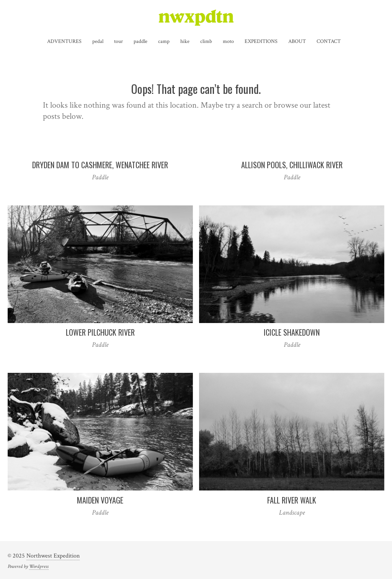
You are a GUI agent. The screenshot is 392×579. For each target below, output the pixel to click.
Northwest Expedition (53, 556)
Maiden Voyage (100, 500)
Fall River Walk (292, 500)
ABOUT (297, 41)
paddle (140, 41)
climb (206, 41)
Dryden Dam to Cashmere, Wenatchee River (100, 165)
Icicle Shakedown (292, 332)
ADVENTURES (64, 41)
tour (118, 41)
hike (185, 41)
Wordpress (39, 566)
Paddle (100, 177)
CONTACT (329, 41)
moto (228, 41)
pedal (98, 41)
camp (164, 41)
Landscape (292, 513)
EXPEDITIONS (261, 41)
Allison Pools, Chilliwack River (292, 165)
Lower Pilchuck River (100, 332)
